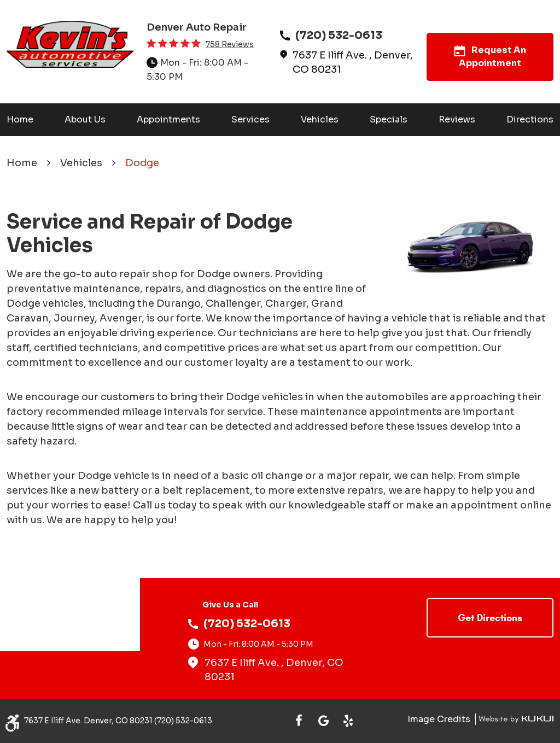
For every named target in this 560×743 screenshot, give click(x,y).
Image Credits (440, 719)
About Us (85, 119)
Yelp (348, 721)
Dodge (142, 163)
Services (250, 119)
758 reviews (230, 44)
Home (20, 119)
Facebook (299, 721)
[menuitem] (20, 120)
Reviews (457, 119)
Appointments (168, 119)
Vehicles (320, 119)
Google (323, 721)
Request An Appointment (490, 57)
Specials (389, 119)
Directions (530, 119)
